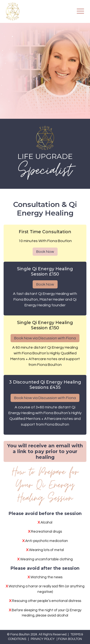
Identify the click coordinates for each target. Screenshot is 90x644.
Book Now (45, 252)
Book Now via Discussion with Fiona (45, 338)
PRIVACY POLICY (43, 639)
